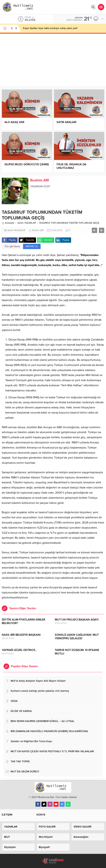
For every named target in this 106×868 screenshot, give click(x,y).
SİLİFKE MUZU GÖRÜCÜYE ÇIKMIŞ (27, 164)
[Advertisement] (53, 59)
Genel (20, 223)
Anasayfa (8, 223)
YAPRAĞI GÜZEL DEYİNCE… (19, 650)
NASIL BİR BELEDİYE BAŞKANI (21, 635)
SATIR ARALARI (66, 122)
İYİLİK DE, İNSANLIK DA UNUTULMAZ (71, 166)
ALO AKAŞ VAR (14, 122)
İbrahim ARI (40, 180)
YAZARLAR (30, 223)
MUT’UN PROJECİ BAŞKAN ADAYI (77, 620)
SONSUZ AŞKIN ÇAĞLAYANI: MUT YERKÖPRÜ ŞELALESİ (77, 637)
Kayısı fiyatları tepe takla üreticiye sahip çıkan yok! (50, 28)
